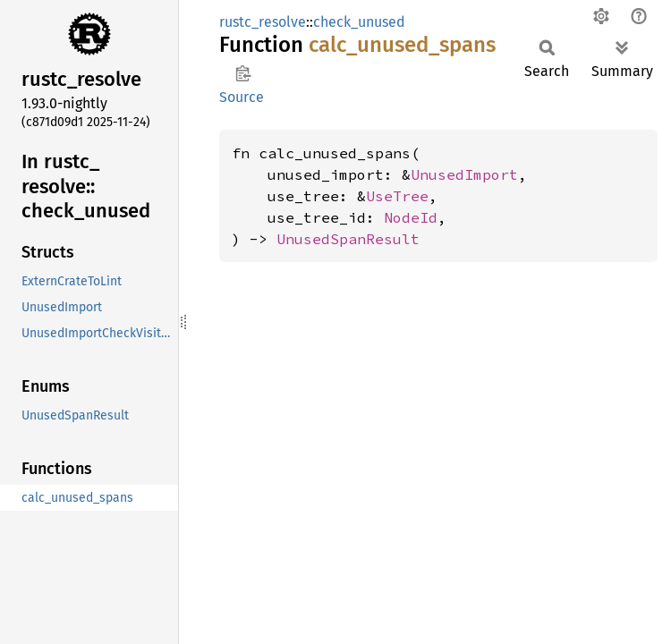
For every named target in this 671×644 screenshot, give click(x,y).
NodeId (411, 217)
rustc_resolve (263, 22)
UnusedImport (464, 174)
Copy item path (243, 73)
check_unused (359, 22)
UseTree (397, 196)
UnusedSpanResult (348, 239)
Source (242, 97)
